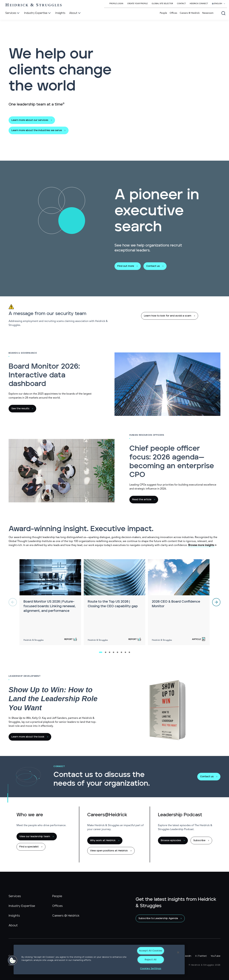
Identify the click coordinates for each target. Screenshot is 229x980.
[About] (75, 13)
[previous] (13, 602)
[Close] (178, 952)
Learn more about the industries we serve (37, 130)
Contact (181, 4)
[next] (216, 602)
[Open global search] (223, 13)
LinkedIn (187, 956)
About (13, 926)
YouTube (216, 956)
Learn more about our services (30, 120)
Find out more (126, 266)
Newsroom (208, 13)
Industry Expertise (22, 906)
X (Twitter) (201, 956)
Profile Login (116, 4)
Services (15, 896)
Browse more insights (201, 545)
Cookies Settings (151, 969)
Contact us (153, 266)
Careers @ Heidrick (190, 13)
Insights (14, 916)
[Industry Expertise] (38, 13)
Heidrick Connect (199, 4)
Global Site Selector (162, 4)
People (163, 13)
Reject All (151, 960)
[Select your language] (219, 4)
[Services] (13, 13)
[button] (13, 960)
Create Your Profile (137, 4)
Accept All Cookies (151, 951)
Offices (173, 13)
